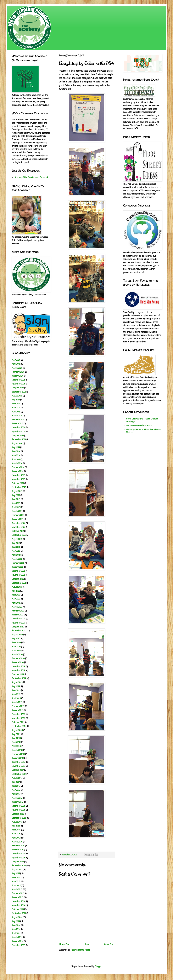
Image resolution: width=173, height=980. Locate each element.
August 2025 (17, 396)
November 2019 (18, 671)
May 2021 (16, 599)
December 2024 (18, 428)
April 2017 (16, 794)
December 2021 (18, 571)
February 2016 (18, 846)
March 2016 (17, 842)
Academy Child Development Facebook (31, 178)
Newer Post (64, 944)
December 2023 (18, 476)
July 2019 (16, 687)
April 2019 (16, 699)
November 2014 (18, 906)
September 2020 (19, 631)
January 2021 (17, 615)
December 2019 (18, 667)
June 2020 (16, 643)
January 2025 (17, 424)
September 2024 (19, 440)
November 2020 (19, 623)
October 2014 (18, 910)
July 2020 (16, 639)
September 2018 (19, 726)
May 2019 (16, 695)
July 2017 (16, 782)
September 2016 (19, 818)
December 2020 (19, 619)
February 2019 (18, 706)
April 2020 (16, 651)
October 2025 (18, 388)
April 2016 (16, 838)
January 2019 (18, 711)
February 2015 (18, 894)
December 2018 (19, 715)
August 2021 (17, 587)
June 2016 (16, 830)
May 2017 (16, 790)
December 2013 (18, 946)
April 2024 (16, 460)
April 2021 (16, 603)
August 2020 (17, 635)
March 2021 (17, 607)
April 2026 (16, 364)
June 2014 (16, 926)
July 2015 (16, 874)
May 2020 (16, 647)
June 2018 (16, 738)
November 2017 (18, 766)
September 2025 (19, 392)
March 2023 (17, 511)
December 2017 (18, 762)
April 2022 (16, 555)
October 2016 (18, 814)
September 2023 (19, 488)
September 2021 (19, 583)
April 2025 (16, 412)
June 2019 (16, 691)
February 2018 (18, 754)
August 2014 (17, 918)
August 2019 (17, 683)
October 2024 (18, 436)
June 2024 (16, 452)
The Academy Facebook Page (139, 426)
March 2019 (17, 703)
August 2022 (17, 539)
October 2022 (18, 531)
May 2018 (16, 742)
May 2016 (16, 834)
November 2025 (18, 384)
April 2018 (16, 746)
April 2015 (16, 886)
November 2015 (18, 858)
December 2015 (18, 854)
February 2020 (18, 659)
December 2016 (18, 806)
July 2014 (16, 922)
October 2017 (18, 770)
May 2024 (16, 456)
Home (87, 944)
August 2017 (17, 778)
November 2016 (18, 810)
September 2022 (19, 535)
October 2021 (18, 579)
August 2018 (17, 730)
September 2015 (19, 866)
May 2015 (16, 882)
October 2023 (18, 484)
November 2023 (18, 480)
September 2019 (19, 679)
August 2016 (17, 822)
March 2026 (17, 368)
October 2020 (18, 627)
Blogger (98, 967)
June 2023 (16, 500)
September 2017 (19, 774)
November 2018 (19, 718)
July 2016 (16, 826)
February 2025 (18, 420)
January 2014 (17, 942)
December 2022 (18, 523)
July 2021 (16, 591)
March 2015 (17, 890)
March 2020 (17, 655)
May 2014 (16, 930)
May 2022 (16, 551)
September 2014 (19, 914)
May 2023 (16, 503)
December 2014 (18, 902)
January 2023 (18, 519)
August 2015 (17, 870)
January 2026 (18, 376)
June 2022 (16, 547)
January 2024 (17, 472)
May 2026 (16, 360)
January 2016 (18, 850)
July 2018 (16, 734)
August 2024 (17, 444)
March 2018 (17, 750)
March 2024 (17, 464)
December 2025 (18, 380)
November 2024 (18, 432)
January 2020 (18, 663)
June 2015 (16, 878)
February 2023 (18, 515)
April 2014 (16, 933)
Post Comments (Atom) (80, 950)
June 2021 (16, 595)
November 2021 (18, 575)
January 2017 (17, 802)
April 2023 (16, 507)
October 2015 (18, 862)
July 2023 (16, 496)
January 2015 (17, 898)
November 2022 (18, 527)
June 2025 (16, 404)
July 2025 (16, 400)
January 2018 (18, 758)
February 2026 (18, 372)
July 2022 (16, 543)
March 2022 (17, 559)
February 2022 (18, 563)
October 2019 (18, 675)
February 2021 (18, 611)
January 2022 (17, 567)
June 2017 (16, 786)
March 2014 (17, 937)
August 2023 (17, 491)
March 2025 (17, 416)
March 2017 (17, 798)
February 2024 (18, 468)
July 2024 (16, 448)
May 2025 (16, 408)
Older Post (109, 944)
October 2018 (18, 722)
